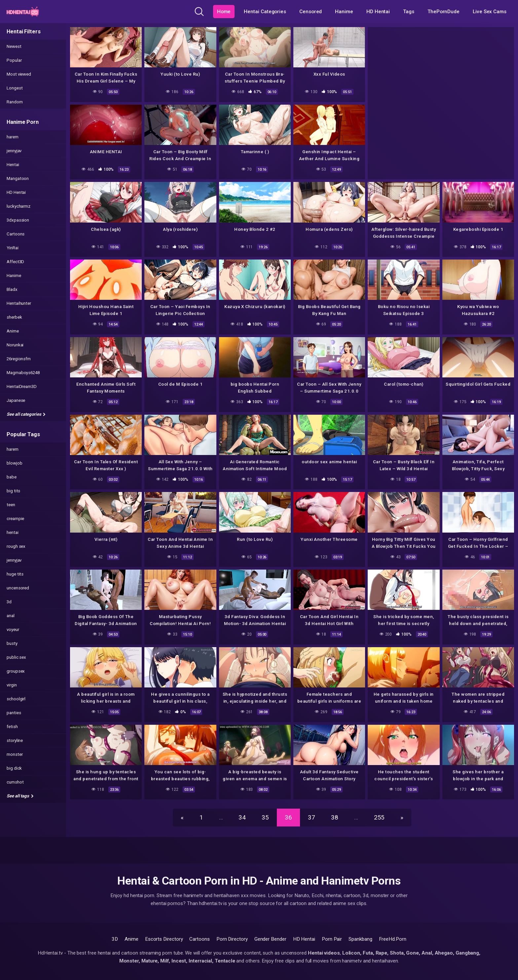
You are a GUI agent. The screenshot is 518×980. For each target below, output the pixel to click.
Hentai (13, 165)
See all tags (20, 796)
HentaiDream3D (22, 386)
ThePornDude (444, 12)
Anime (13, 331)
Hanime (344, 12)
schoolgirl (16, 699)
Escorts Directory (164, 939)
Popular (14, 60)
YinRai (13, 248)
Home (224, 12)
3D (115, 939)
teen (11, 505)
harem (13, 137)
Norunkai (15, 345)
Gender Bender (270, 939)
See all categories (26, 414)
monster (15, 754)
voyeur (13, 630)
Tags (409, 12)
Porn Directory (232, 939)
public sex (16, 657)
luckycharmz (18, 206)
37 (312, 817)
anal (11, 616)
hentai (13, 532)
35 (265, 817)
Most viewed (19, 74)
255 (379, 817)
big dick (14, 768)
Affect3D (15, 262)
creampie (15, 519)
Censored (311, 12)
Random (15, 102)
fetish (12, 727)
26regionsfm (19, 359)
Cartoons (16, 234)
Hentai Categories (265, 12)
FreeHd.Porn (393, 939)
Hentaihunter (19, 303)
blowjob (14, 463)
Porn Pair (332, 939)
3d (9, 602)
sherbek (14, 317)
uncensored (18, 588)
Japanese (16, 400)
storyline (15, 740)
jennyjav (14, 151)
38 (335, 817)
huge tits (15, 574)
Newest (14, 46)
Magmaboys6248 (23, 373)
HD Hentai (378, 12)
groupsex (16, 671)
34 (242, 817)
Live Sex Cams (490, 12)
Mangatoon (18, 178)
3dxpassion (18, 220)
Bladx (12, 289)
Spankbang (360, 939)
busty (12, 643)
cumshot (15, 782)
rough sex (16, 546)
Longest (15, 88)
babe (12, 477)
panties (14, 713)
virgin (12, 685)
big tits (13, 491)
